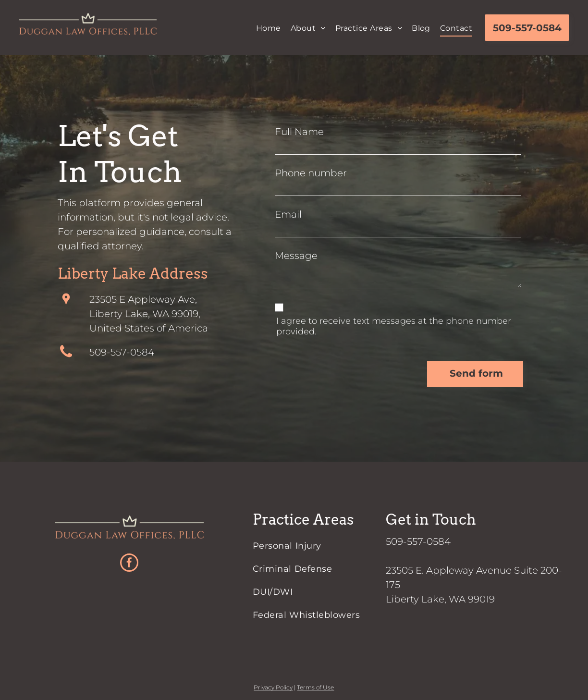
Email (288, 214)
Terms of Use (315, 687)
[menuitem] (269, 28)
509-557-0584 (122, 352)
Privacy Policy (273, 687)
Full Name (299, 132)
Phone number (311, 173)
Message (296, 256)
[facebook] (129, 564)
